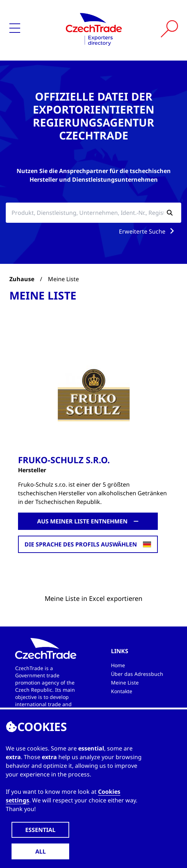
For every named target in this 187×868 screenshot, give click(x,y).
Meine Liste (125, 683)
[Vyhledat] (169, 29)
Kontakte (122, 691)
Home (118, 665)
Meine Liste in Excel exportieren (93, 598)
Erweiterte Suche (148, 231)
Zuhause (22, 279)
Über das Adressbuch (137, 674)
